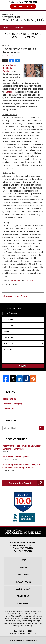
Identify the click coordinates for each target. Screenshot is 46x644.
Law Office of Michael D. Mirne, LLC (23, 633)
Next (24, 296)
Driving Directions (26, 43)
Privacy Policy (23, 582)
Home (6, 28)
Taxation (8, 409)
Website (19, 28)
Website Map (23, 589)
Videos (7, 43)
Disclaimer (23, 575)
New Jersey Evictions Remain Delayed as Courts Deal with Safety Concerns (22, 466)
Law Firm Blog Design (22, 640)
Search (41, 428)
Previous (7, 296)
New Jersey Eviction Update (16, 457)
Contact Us (9, 48)
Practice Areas (11, 38)
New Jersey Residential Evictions (9, 68)
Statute (9, 92)
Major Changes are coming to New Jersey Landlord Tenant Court (22, 447)
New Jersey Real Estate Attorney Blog (23, 18)
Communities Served (20, 483)
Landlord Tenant (16, 281)
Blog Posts (23, 603)
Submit (23, 366)
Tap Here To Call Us (23, 6)
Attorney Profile (12, 33)
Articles (30, 38)
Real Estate (29, 281)
